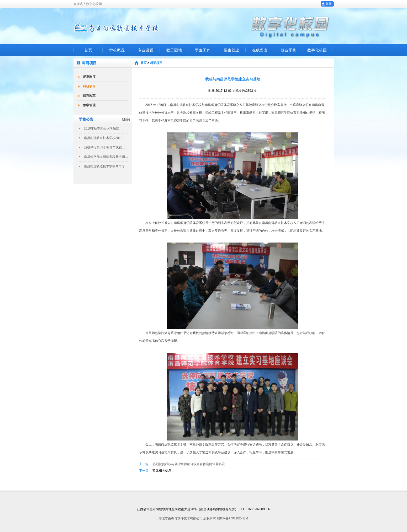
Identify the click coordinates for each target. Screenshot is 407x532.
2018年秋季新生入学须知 (102, 128)
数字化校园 (317, 50)
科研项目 (89, 86)
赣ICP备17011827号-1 (233, 518)
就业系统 (289, 50)
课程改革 (89, 96)
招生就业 (231, 50)
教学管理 (89, 105)
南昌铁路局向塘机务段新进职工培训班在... (106, 157)
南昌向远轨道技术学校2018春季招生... (106, 138)
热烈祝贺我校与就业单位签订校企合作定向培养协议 (189, 464)
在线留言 (260, 50)
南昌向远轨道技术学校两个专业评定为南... (106, 166)
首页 (88, 50)
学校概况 (117, 50)
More (126, 119)
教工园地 (174, 50)
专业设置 (146, 50)
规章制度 (89, 77)
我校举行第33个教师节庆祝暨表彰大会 (106, 147)
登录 (329, 4)
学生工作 (203, 50)
